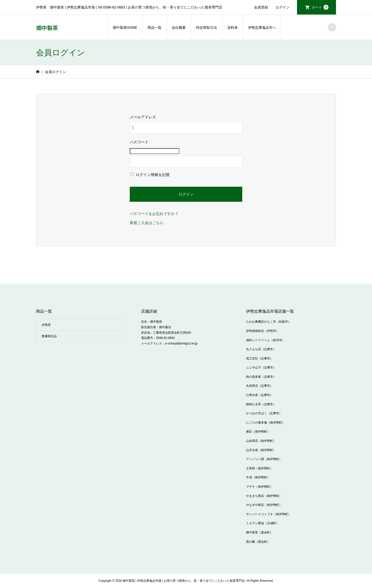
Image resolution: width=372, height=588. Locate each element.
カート (320, 7)
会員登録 (261, 7)
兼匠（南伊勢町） (258, 432)
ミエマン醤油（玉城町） (262, 523)
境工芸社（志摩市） (259, 358)
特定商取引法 (206, 28)
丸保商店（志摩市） (259, 386)
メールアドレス (143, 117)
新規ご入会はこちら (147, 223)
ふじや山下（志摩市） (261, 367)
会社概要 (179, 28)
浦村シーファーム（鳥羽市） (265, 340)
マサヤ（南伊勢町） (259, 487)
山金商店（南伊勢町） (261, 441)
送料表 (232, 28)
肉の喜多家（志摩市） (261, 377)
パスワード (139, 142)
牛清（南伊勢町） (258, 477)
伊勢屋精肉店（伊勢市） (262, 331)
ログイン (282, 7)
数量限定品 (49, 336)
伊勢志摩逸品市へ (262, 28)
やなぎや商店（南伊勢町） (264, 505)
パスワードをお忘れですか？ (154, 214)
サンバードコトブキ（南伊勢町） (268, 514)
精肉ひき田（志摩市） (261, 404)
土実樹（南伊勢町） (259, 468)
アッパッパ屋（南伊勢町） (264, 459)
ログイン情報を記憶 (150, 175)
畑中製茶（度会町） (259, 532)
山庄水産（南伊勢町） (261, 450)
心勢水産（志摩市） (259, 395)
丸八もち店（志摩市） (261, 349)
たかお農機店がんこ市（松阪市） (268, 322)
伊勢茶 (46, 325)
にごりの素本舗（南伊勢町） (265, 423)
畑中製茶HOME (125, 28)
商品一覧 (154, 28)
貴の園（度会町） (258, 542)
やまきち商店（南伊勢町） (264, 496)
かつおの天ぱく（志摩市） (264, 413)
